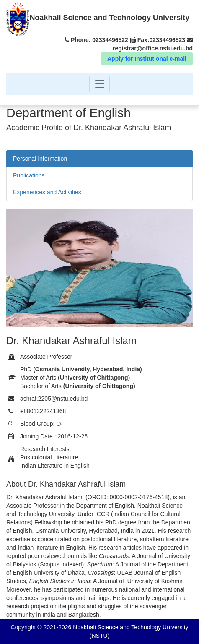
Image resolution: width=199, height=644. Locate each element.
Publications (29, 175)
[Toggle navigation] (99, 84)
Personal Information (40, 159)
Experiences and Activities (47, 192)
